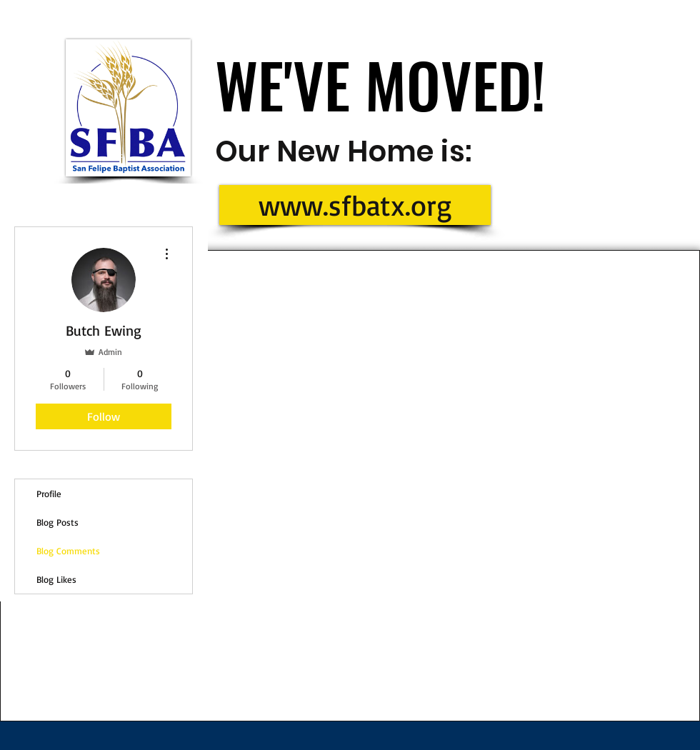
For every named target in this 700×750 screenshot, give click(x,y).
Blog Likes (56, 579)
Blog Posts (57, 522)
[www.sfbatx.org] (355, 205)
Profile (49, 494)
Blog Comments (68, 551)
